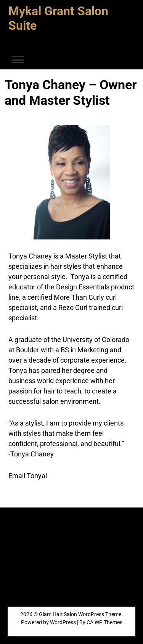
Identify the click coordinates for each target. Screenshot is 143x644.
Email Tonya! (28, 476)
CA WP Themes (104, 622)
